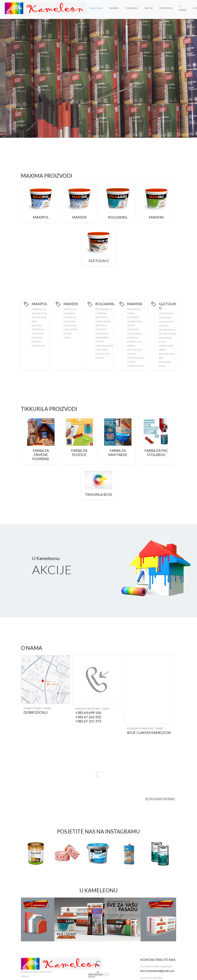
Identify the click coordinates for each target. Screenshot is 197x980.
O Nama (183, 8)
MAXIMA (114, 8)
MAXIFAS (156, 217)
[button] (91, 134)
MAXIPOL (41, 217)
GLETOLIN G (99, 261)
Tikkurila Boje (98, 494)
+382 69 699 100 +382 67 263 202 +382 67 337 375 (88, 717)
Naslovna (96, 8)
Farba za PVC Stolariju (156, 452)
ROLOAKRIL (118, 217)
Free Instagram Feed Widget (160, 799)
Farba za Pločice (79, 452)
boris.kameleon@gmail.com (157, 971)
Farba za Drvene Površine (41, 455)
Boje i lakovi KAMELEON (149, 733)
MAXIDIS (79, 217)
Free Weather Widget (95, 975)
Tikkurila (132, 8)
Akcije (149, 8)
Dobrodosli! (36, 712)
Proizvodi (166, 8)
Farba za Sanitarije (118, 452)
